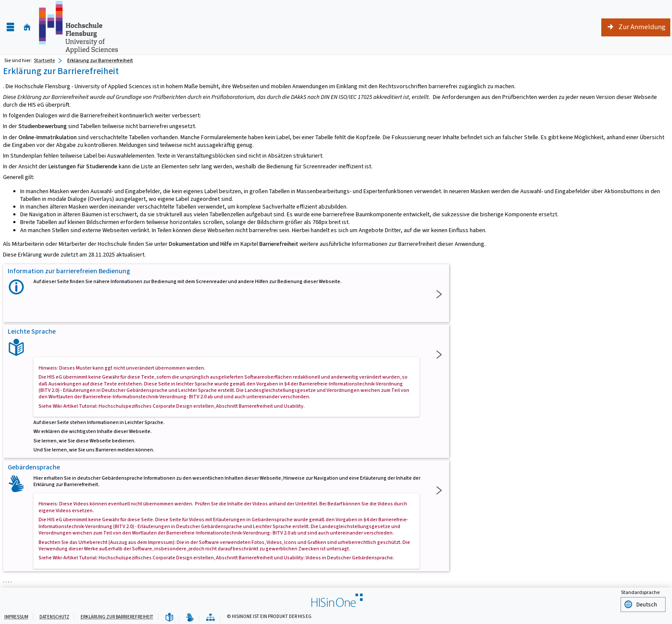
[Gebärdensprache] (190, 617)
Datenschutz (54, 616)
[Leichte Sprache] (169, 617)
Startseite (44, 60)
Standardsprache (640, 592)
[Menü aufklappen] (10, 27)
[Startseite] (27, 27)
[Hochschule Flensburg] (78, 27)
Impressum (16, 616)
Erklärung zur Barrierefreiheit (117, 616)
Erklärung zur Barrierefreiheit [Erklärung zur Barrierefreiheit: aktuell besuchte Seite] (100, 60)
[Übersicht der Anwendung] (210, 617)
